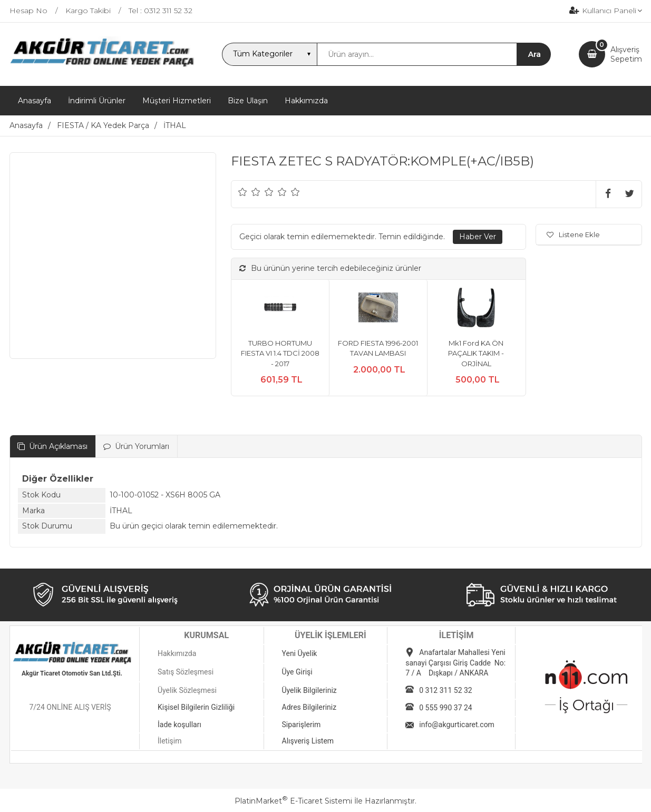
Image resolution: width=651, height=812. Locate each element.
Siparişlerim (302, 725)
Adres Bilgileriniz (309, 707)
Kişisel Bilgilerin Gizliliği (196, 707)
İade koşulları (179, 725)
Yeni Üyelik (300, 653)
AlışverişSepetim (626, 54)
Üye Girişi (297, 672)
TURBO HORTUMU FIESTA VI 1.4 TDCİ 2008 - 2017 (280, 353)
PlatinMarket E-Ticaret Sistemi (293, 801)
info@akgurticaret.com (457, 725)
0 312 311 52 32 (445, 690)
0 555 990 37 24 (445, 708)
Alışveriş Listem (308, 741)
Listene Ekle (573, 234)
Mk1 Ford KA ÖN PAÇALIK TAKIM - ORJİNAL (476, 353)
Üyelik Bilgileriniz (309, 690)
